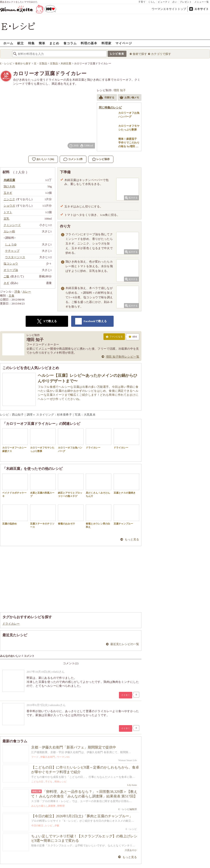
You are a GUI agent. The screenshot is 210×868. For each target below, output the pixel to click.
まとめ (54, 43)
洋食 (17, 292)
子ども (49, 782)
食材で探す (140, 54)
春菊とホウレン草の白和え (99, 516)
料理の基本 (89, 43)
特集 (31, 43)
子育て (142, 2)
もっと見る (132, 539)
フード (35, 757)
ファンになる (114, 338)
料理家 (106, 43)
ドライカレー (99, 439)
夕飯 (57, 825)
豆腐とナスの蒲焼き (126, 484)
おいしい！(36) (45, 159)
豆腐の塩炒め (15, 515)
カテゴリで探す (161, 54)
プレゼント (186, 2)
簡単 (42, 43)
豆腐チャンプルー (126, 515)
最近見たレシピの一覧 (125, 644)
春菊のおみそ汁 (71, 515)
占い (175, 2)
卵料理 (61, 806)
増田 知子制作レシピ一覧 (123, 357)
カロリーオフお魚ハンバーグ (71, 440)
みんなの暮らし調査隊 (43, 806)
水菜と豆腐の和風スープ (43, 485)
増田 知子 (120, 90)
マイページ (124, 43)
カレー (27, 292)
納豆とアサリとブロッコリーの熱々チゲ (71, 485)
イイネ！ (126, 695)
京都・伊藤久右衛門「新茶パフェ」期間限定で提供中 (74, 747)
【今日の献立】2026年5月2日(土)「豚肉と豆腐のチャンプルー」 (82, 816)
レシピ (49, 825)
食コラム (70, 43)
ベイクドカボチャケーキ (15, 485)
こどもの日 (37, 782)
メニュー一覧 (202, 2)
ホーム (8, 43)
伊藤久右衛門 (48, 757)
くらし (152, 2)
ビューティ (164, 2)
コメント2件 (73, 159)
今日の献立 (37, 825)
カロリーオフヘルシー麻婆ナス (15, 440)
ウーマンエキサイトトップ (169, 9)
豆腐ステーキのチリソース (43, 516)
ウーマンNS (63, 757)
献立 (21, 43)
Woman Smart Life (128, 760)
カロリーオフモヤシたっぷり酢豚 (43, 440)
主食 (11, 296)
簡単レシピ (60, 782)
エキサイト (201, 9)
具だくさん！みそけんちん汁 (99, 485)
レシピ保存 (103, 159)
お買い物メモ (129, 98)
